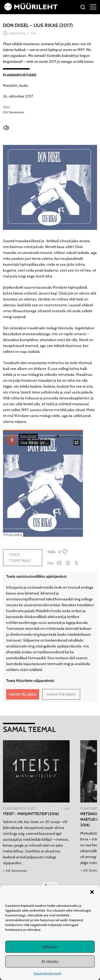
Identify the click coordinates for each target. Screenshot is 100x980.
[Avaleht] (31, 9)
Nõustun (50, 947)
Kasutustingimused (47, 973)
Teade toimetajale (20, 558)
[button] (92, 892)
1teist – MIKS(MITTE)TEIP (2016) (31, 814)
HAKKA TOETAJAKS (61, 694)
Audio (24, 86)
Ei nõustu (50, 961)
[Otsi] (83, 8)
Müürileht (10, 86)
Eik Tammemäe (13, 112)
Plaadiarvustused (20, 75)
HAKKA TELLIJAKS (23, 694)
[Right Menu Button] (93, 7)
